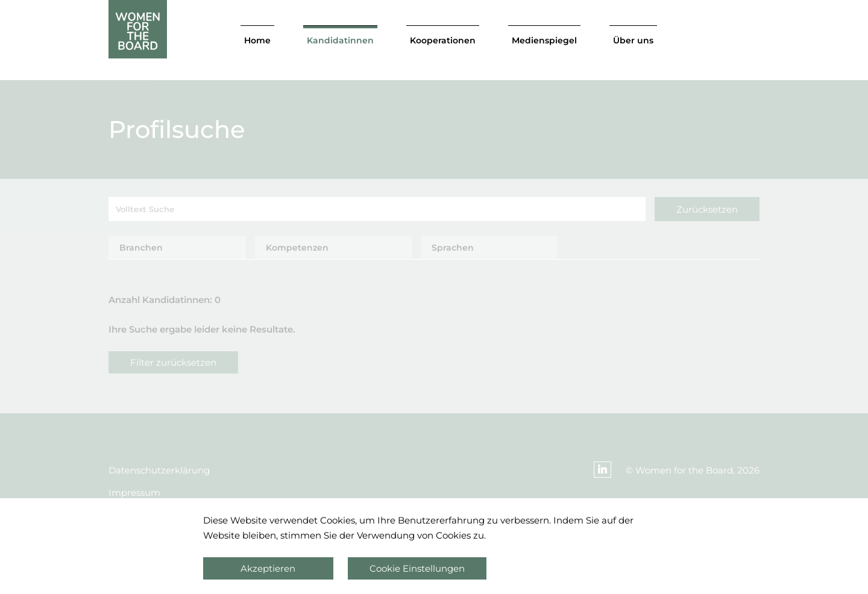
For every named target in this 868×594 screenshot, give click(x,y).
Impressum (134, 492)
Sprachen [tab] (453, 248)
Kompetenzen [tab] (297, 248)
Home (257, 40)
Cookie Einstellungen (417, 568)
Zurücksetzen (707, 209)
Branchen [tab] (141, 248)
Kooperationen (443, 40)
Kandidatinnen (340, 40)
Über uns (633, 40)
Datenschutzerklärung (159, 470)
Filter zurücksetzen (173, 362)
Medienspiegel (544, 40)
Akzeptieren (268, 568)
